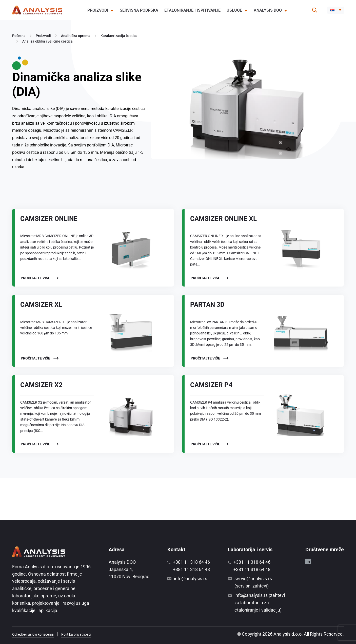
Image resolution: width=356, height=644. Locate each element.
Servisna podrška (139, 10)
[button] (336, 10)
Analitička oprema (76, 36)
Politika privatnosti (76, 634)
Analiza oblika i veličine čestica (47, 41)
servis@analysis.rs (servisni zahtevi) (253, 582)
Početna (19, 36)
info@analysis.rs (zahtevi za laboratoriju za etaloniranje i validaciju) (260, 603)
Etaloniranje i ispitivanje (192, 10)
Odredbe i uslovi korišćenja (33, 634)
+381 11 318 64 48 (191, 569)
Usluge (234, 10)
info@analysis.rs (191, 579)
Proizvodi (98, 10)
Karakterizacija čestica (119, 36)
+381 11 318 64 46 (191, 562)
